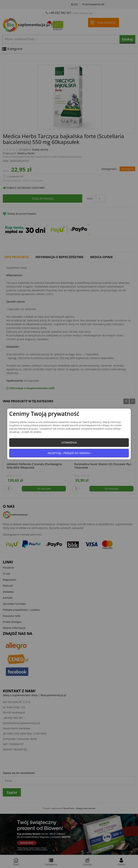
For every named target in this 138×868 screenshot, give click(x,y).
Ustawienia (69, 442)
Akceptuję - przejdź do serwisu (69, 453)
